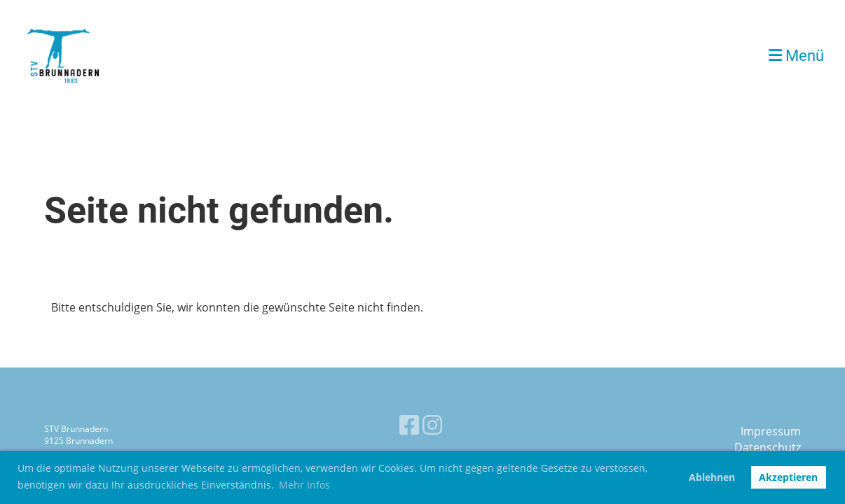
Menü (796, 56)
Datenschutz (768, 447)
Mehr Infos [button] (304, 485)
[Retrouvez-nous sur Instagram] (432, 425)
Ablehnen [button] (712, 477)
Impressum (771, 431)
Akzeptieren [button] (788, 477)
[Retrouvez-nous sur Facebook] (409, 425)
